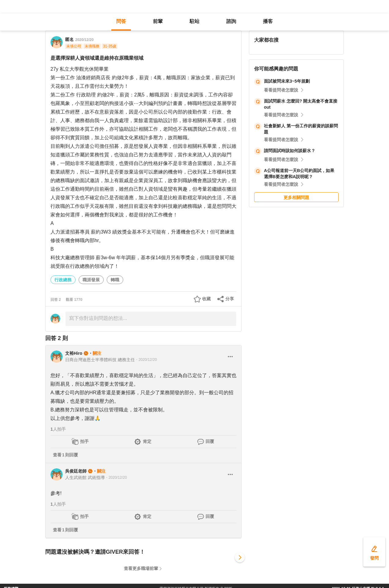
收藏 (206, 299)
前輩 (158, 21)
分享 (230, 299)
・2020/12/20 (146, 360)
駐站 (194, 21)
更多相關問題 (296, 197)
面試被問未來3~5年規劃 (287, 81)
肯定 (147, 441)
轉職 (115, 280)
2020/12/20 (84, 40)
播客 (268, 21)
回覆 (210, 441)
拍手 (84, 441)
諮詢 (231, 21)
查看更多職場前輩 (141, 568)
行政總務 (63, 280)
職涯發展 (91, 280)
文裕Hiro (74, 353)
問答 (121, 21)
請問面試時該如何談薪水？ (290, 151)
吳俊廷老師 (76, 471)
